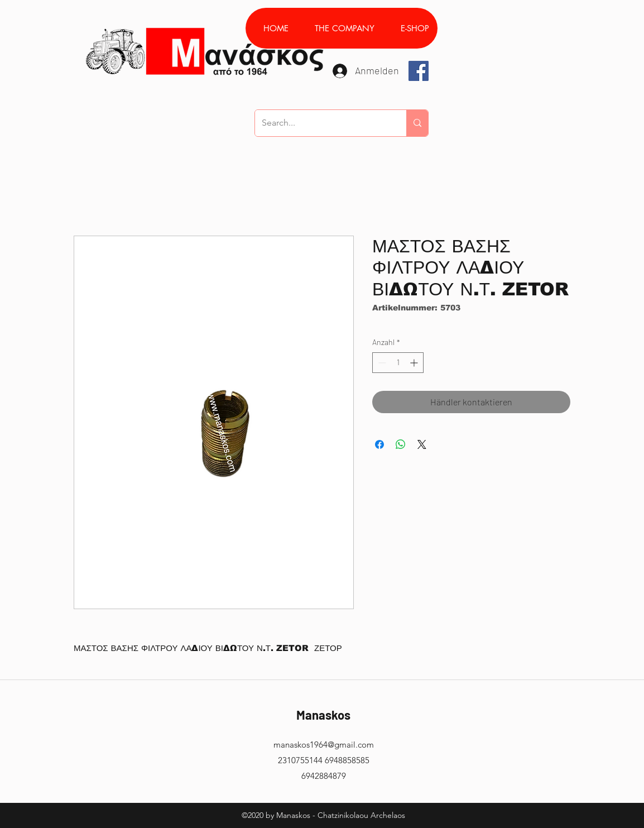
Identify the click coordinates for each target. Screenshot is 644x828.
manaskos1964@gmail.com (324, 745)
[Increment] (415, 363)
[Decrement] (381, 363)
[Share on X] (422, 444)
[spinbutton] (398, 363)
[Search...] (322, 123)
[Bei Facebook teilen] (379, 444)
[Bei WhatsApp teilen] (401, 444)
